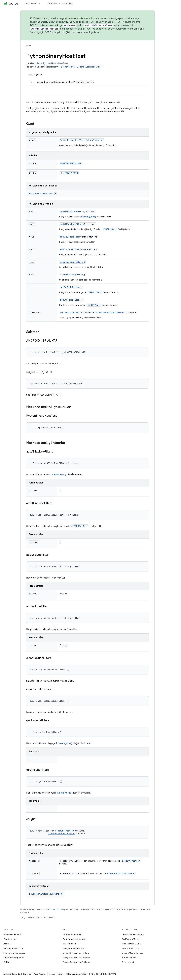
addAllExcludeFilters (72, 211)
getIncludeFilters (70, 300)
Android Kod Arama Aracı (60, 3)
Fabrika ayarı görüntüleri (14, 953)
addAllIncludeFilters (72, 224)
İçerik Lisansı (56, 909)
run (62, 312)
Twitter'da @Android (72, 935)
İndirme (7, 944)
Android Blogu (69, 944)
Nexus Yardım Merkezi (132, 944)
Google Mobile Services (132, 953)
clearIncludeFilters (71, 275)
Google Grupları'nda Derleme (76, 957)
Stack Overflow (129, 957)
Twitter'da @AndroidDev (74, 939)
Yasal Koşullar (40, 974)
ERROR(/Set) (90, 217)
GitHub (7, 962)
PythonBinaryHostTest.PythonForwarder (82, 140)
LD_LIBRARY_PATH (69, 173)
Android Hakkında (12, 974)
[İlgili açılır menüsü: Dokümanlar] (40, 3)
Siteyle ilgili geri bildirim (77, 974)
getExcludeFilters (70, 287)
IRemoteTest (68, 67)
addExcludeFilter (70, 237)
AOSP (29, 46)
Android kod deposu (13, 935)
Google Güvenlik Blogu (73, 948)
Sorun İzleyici (128, 962)
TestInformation (74, 312)
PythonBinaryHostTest (41, 193)
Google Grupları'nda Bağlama (76, 962)
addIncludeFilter (70, 249)
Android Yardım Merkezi (133, 935)
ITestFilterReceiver (89, 67)
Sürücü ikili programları (14, 957)
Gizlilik (61, 974)
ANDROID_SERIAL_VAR (71, 163)
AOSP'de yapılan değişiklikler (60, 32)
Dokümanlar (31, 3)
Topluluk (27, 974)
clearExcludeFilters (71, 262)
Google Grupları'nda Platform (76, 953)
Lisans (52, 974)
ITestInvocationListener (110, 312)
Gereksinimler (10, 939)
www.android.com (130, 948)
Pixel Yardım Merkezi (131, 939)
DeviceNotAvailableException (46, 894)
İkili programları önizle (13, 948)
